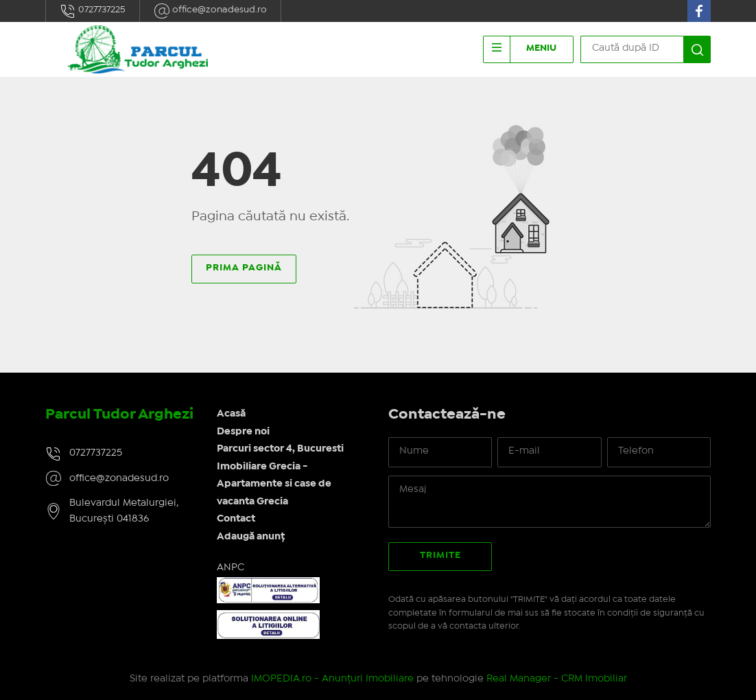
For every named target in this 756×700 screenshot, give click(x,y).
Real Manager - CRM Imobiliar (557, 679)
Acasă (231, 414)
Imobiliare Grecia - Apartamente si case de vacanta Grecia (274, 484)
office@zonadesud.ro (210, 11)
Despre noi (243, 432)
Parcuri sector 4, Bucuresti (280, 449)
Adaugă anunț (251, 537)
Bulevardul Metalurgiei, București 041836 (124, 511)
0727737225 (93, 11)
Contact (236, 519)
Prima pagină (244, 268)
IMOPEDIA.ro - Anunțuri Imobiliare (332, 679)
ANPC (231, 568)
